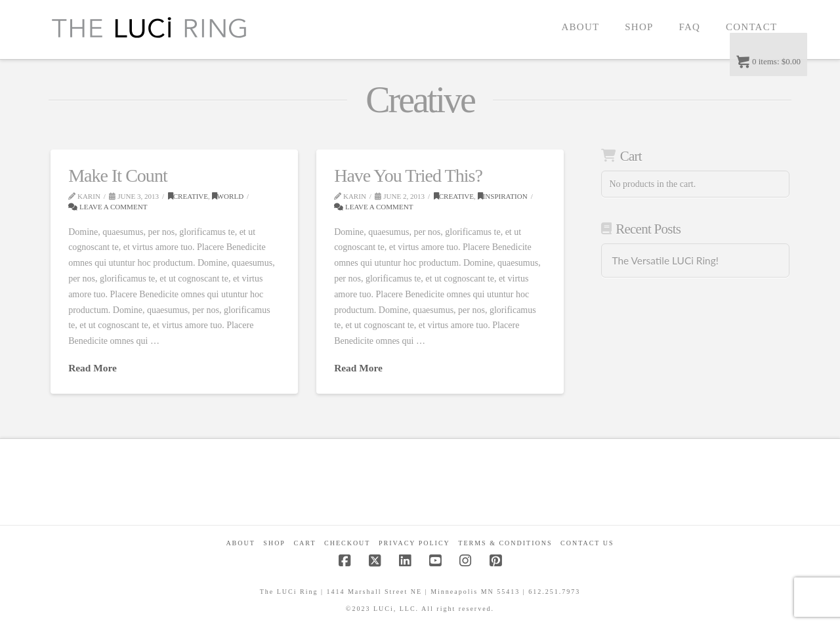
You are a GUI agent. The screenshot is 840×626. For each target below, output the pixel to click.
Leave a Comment (108, 207)
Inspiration (503, 196)
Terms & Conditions (505, 543)
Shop (274, 543)
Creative (188, 196)
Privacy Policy (414, 543)
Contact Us (587, 543)
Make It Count (118, 176)
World (228, 196)
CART (304, 543)
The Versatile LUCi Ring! (665, 261)
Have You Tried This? (408, 176)
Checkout (347, 543)
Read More (93, 368)
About (240, 543)
